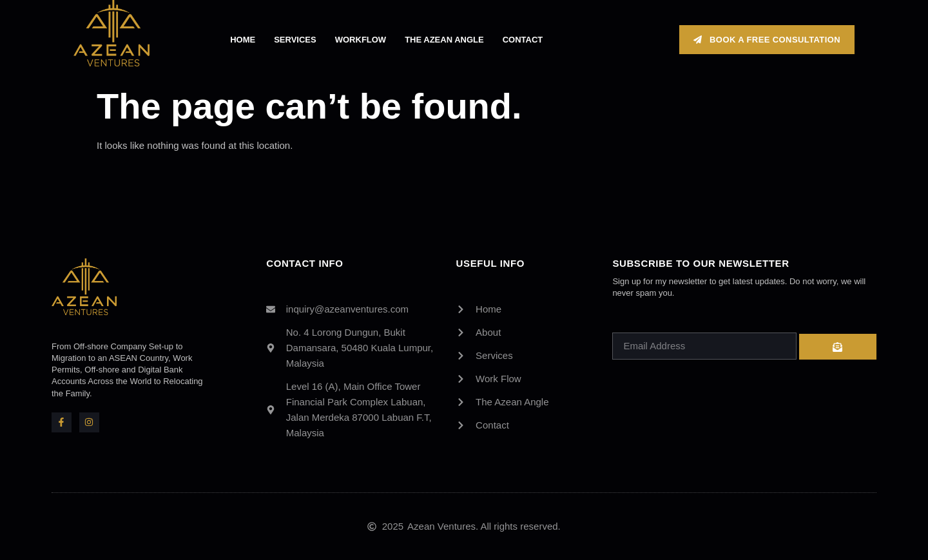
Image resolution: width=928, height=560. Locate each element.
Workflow (361, 40)
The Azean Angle (444, 40)
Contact (523, 40)
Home (243, 40)
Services (295, 40)
